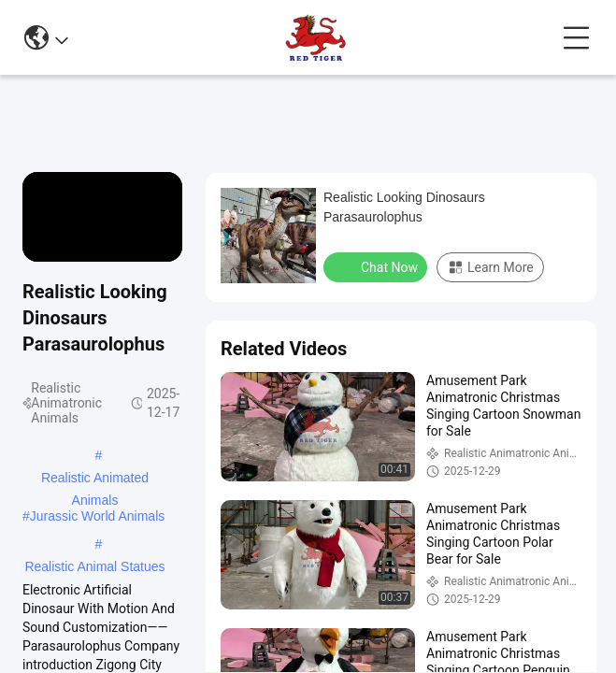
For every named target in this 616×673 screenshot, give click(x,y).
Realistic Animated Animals (95, 480)
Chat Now (377, 266)
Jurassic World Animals (97, 516)
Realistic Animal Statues (94, 566)
